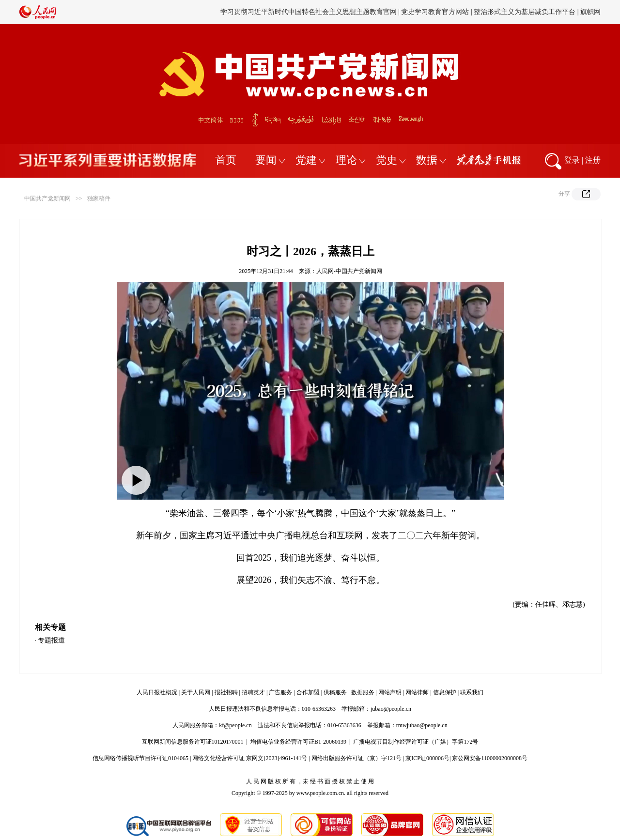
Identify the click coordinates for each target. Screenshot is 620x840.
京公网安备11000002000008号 (490, 758)
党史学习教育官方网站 (436, 12)
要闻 (266, 160)
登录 (572, 160)
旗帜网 (590, 12)
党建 (306, 160)
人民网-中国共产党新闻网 (349, 271)
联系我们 (472, 692)
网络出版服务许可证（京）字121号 (356, 758)
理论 (346, 160)
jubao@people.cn (391, 709)
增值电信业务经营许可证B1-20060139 (298, 742)
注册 (593, 160)
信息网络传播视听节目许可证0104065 (140, 758)
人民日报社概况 (157, 692)
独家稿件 (99, 199)
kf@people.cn (235, 725)
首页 (226, 160)
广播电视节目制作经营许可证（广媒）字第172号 (416, 742)
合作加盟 (308, 692)
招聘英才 (253, 692)
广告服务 (280, 692)
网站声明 (390, 692)
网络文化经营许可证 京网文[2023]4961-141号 (250, 758)
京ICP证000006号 (427, 758)
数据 (427, 160)
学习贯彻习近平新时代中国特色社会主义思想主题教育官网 (309, 12)
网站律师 (417, 692)
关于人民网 (196, 692)
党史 (387, 160)
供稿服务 (335, 692)
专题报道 (51, 640)
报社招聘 (226, 692)
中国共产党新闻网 (47, 199)
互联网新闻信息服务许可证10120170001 (193, 742)
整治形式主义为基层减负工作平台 (525, 12)
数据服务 (363, 692)
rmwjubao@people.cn (422, 725)
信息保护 (445, 692)
